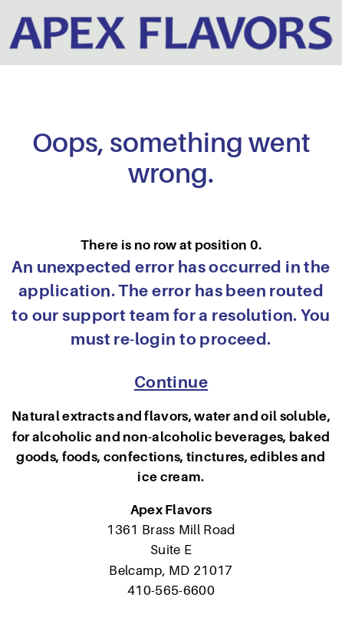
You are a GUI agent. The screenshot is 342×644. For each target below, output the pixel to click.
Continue (171, 382)
